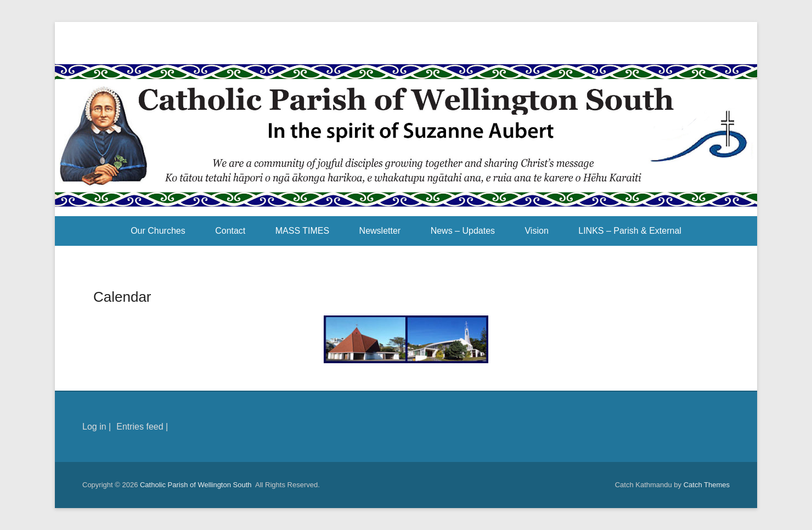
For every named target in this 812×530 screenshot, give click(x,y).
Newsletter (380, 231)
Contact (230, 231)
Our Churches (158, 231)
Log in (94, 427)
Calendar (122, 297)
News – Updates (463, 231)
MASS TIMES (302, 231)
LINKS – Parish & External (630, 231)
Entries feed (140, 427)
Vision (536, 231)
